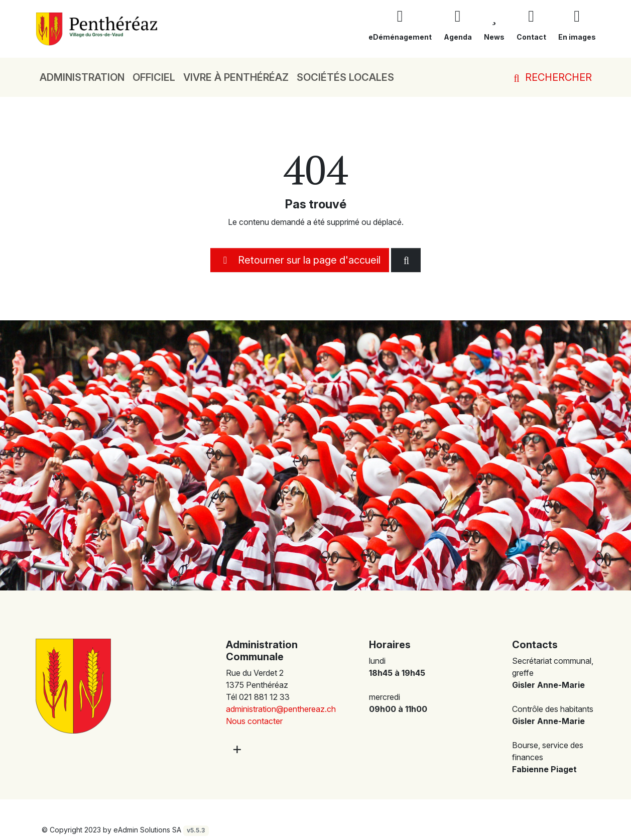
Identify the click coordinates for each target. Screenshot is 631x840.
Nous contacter (254, 721)
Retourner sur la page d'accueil (300, 260)
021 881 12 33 (264, 697)
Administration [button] (82, 77)
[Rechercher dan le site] (406, 260)
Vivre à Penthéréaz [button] (236, 77)
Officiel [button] (154, 77)
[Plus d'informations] (236, 749)
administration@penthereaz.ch (281, 709)
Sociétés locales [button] (345, 77)
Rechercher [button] (551, 77)
